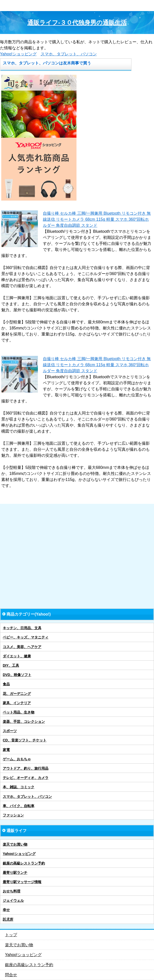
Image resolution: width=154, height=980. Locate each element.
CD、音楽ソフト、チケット (25, 740)
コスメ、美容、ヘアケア (22, 647)
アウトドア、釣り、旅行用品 (26, 768)
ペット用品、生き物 (19, 712)
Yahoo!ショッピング (18, 54)
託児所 (8, 919)
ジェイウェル (13, 900)
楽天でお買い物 (15, 844)
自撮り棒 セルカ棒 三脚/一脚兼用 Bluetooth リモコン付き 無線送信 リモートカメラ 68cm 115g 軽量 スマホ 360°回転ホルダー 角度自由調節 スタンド (97, 219)
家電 (6, 750)
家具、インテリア (17, 703)
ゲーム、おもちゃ (17, 759)
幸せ (6, 910)
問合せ (11, 975)
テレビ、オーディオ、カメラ (26, 778)
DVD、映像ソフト (17, 675)
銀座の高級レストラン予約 (24, 863)
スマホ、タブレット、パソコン (69, 54)
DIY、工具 (11, 665)
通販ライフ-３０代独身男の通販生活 (77, 23)
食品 (6, 684)
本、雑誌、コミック (19, 787)
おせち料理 (12, 891)
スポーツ (10, 731)
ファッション (13, 815)
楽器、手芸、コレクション (24, 722)
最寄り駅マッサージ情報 (22, 882)
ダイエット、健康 (17, 656)
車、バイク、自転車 (19, 806)
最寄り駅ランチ (15, 873)
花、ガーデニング (17, 694)
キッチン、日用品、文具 (22, 628)
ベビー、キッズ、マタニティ (26, 637)
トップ (11, 935)
